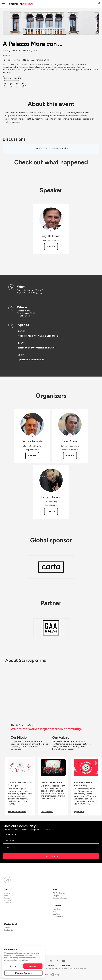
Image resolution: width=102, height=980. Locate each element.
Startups (7, 898)
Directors (7, 903)
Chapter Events (59, 896)
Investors (7, 893)
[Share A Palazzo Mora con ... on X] (11, 86)
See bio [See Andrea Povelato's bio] (32, 456)
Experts (7, 896)
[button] (99, 3)
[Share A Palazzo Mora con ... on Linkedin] (17, 86)
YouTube (56, 914)
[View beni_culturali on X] (51, 231)
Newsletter (57, 909)
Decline (13, 966)
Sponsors (8, 900)
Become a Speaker (60, 898)
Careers (7, 928)
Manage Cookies (23, 973)
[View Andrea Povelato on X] (32, 436)
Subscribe (50, 856)
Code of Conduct (64, 966)
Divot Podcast (58, 916)
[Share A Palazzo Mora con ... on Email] (23, 86)
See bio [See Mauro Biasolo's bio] (70, 456)
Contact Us (8, 930)
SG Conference (59, 893)
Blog (55, 912)
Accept (33, 966)
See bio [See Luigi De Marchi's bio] (51, 246)
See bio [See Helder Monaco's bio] (51, 511)
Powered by (51, 975)
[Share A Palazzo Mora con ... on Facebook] (5, 86)
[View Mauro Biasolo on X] (70, 436)
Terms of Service (50, 966)
